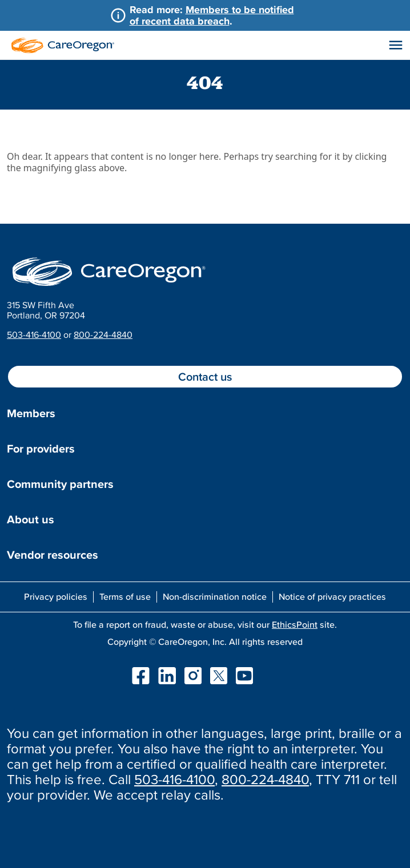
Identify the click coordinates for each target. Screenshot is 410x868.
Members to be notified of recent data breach (212, 15)
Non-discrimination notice (215, 596)
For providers (41, 449)
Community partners (60, 484)
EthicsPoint (295, 624)
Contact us (205, 377)
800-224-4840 (103, 334)
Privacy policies (56, 596)
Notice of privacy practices (332, 596)
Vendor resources (53, 555)
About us (31, 519)
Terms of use (125, 596)
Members (31, 413)
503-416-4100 (34, 334)
